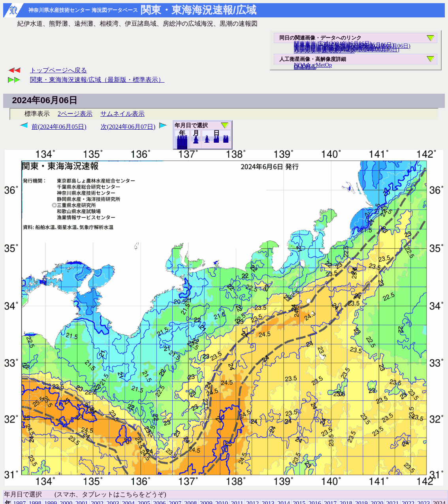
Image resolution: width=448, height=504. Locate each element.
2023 (182, 147)
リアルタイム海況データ (324, 51)
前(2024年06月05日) (59, 127)
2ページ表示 (75, 114)
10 (207, 140)
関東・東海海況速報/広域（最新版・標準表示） (97, 80)
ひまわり (305, 67)
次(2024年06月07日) (128, 127)
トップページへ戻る (58, 70)
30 (226, 140)
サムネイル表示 (122, 114)
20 (216, 140)
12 (196, 141)
